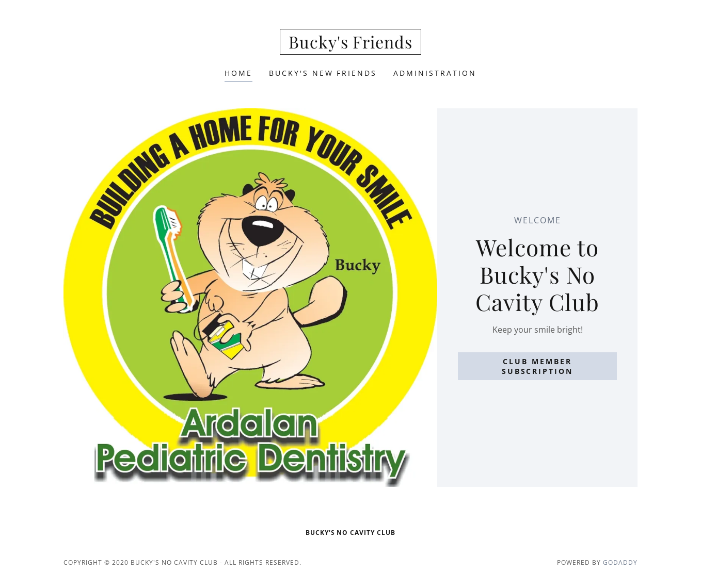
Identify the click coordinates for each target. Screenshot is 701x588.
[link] (351, 45)
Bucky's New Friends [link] (323, 73)
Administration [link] (435, 73)
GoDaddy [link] (620, 562)
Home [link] (238, 73)
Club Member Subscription (538, 366)
